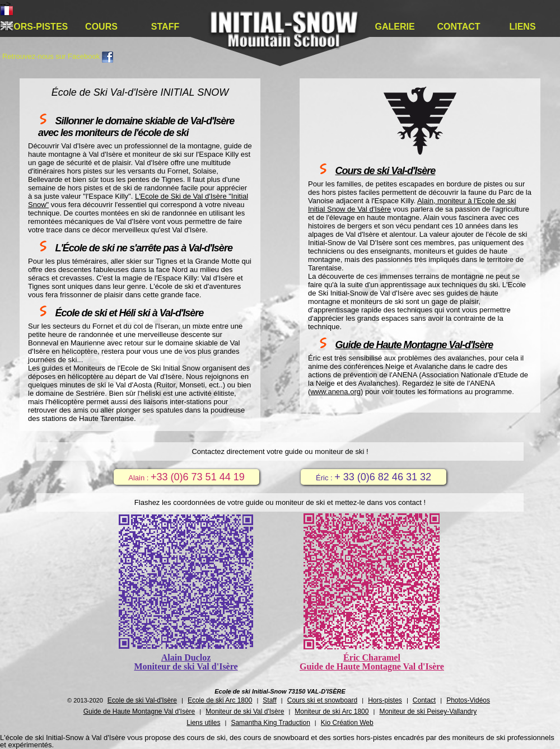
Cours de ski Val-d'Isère (386, 171)
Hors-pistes (38, 27)
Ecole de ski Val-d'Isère (142, 700)
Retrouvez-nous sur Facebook (58, 56)
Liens (522, 27)
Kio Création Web (347, 723)
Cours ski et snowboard (322, 700)
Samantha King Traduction (270, 723)
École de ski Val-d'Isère (284, 37)
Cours (101, 27)
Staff (165, 27)
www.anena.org (335, 392)
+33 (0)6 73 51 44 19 (198, 477)
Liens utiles (203, 723)
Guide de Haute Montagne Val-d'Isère (414, 345)
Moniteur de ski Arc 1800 (332, 711)
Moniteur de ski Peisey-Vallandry (428, 711)
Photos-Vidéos (468, 700)
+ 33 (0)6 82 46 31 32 (383, 477)
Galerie (395, 27)
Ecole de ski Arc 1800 (220, 700)
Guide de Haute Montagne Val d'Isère (139, 711)
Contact (458, 27)
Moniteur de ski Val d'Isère (245, 711)
